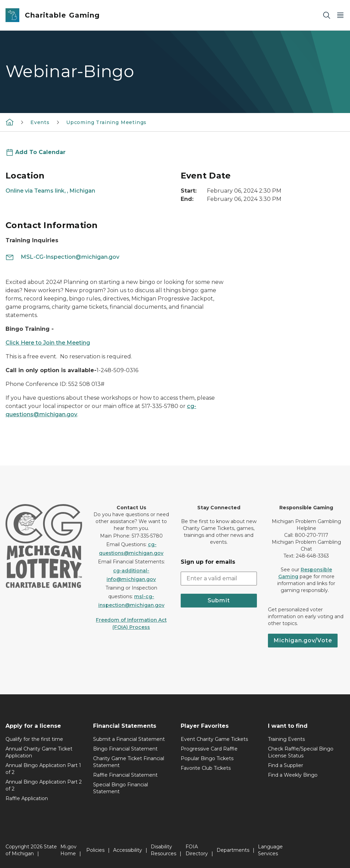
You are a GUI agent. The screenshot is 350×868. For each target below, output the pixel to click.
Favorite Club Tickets (206, 768)
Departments (233, 850)
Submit (219, 600)
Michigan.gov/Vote (303, 640)
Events (40, 122)
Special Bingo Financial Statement (121, 788)
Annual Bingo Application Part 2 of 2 (44, 785)
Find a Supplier (286, 765)
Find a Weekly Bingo (293, 775)
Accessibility (128, 850)
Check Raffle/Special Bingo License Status (301, 752)
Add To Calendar (40, 152)
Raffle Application (27, 798)
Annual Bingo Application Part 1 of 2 (43, 769)
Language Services (270, 850)
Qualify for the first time (34, 739)
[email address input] (219, 579)
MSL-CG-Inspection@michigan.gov (62, 257)
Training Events (286, 739)
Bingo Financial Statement (125, 749)
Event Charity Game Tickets (214, 739)
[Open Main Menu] (340, 15)
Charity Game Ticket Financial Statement (129, 762)
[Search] (327, 15)
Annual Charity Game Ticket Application (39, 752)
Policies (95, 850)
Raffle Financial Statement (125, 775)
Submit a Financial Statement (129, 739)
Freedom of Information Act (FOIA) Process (131, 624)
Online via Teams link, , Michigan (50, 191)
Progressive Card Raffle (209, 749)
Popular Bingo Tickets (207, 758)
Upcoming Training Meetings (106, 122)
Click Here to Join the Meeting (48, 343)
